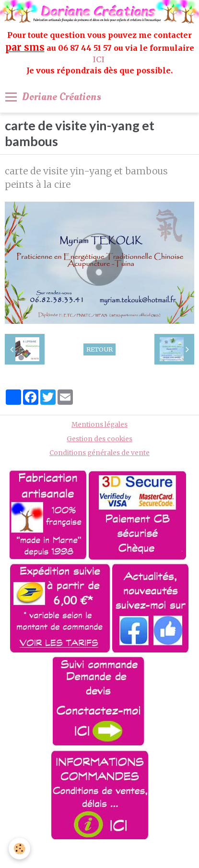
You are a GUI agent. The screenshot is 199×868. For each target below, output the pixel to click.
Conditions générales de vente (99, 453)
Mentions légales (99, 425)
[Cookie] (19, 849)
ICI (99, 59)
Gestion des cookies (99, 439)
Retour (99, 349)
